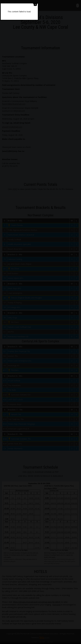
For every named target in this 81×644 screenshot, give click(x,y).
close (57, 316)
